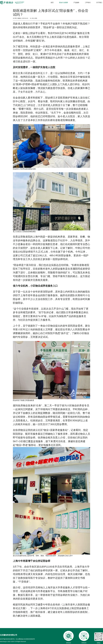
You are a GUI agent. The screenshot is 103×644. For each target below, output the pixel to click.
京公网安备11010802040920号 (25, 639)
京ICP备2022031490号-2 (8, 639)
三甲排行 (88, 3)
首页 (52, 3)
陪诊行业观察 (64, 3)
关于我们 (99, 3)
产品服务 (76, 3)
